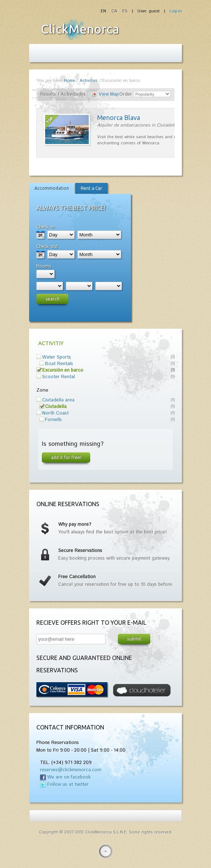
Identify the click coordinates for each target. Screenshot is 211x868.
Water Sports (57, 357)
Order (126, 94)
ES (125, 11)
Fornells (53, 420)
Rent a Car (91, 188)
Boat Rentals (59, 364)
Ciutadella (56, 407)
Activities (89, 81)
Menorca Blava (119, 117)
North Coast (55, 413)
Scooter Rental (59, 377)
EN (104, 11)
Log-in (176, 11)
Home (69, 81)
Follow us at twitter (68, 785)
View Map (109, 94)
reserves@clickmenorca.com (71, 770)
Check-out (47, 246)
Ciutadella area (58, 400)
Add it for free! (66, 457)
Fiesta (80, 29)
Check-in (45, 227)
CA (115, 11)
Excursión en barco (63, 370)
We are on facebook (69, 777)
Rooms (44, 266)
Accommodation (52, 188)
